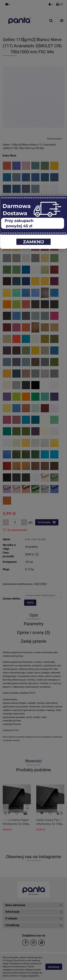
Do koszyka (47, 522)
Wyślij (30, 603)
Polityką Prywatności (14, 960)
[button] (59, 4)
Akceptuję (54, 967)
